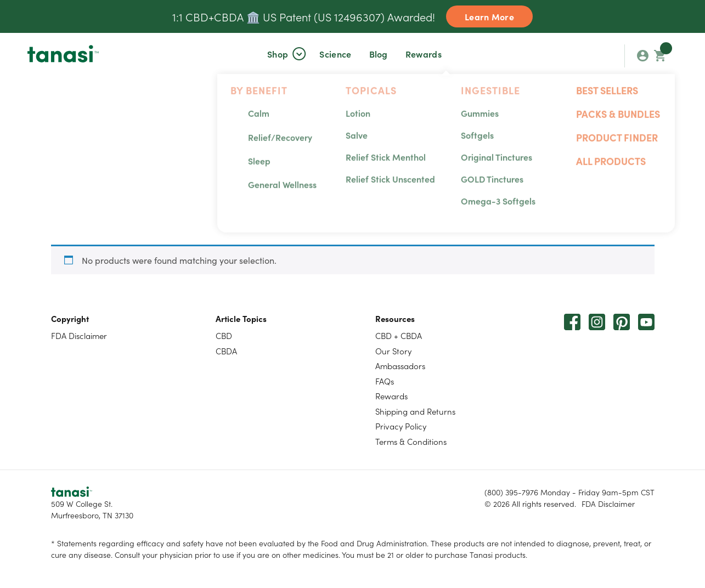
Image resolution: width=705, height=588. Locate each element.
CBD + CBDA (399, 335)
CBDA (226, 351)
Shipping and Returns (415, 411)
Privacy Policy (401, 426)
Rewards (424, 54)
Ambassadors (400, 366)
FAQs (385, 381)
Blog (379, 54)
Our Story (393, 351)
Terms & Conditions (411, 441)
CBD (224, 335)
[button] (278, 54)
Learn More (489, 16)
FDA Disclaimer (79, 335)
